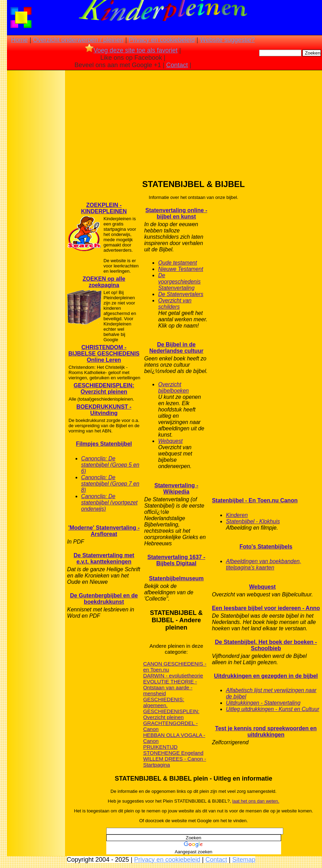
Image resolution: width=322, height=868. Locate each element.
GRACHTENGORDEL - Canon (170, 726)
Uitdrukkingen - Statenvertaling (263, 703)
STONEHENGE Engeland (173, 753)
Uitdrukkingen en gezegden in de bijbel (266, 676)
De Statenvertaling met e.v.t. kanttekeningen (104, 558)
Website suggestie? (227, 40)
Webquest (170, 441)
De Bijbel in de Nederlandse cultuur (176, 348)
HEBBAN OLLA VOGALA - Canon (174, 738)
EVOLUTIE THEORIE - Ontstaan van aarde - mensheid (170, 687)
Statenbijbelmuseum (176, 578)
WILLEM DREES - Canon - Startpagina (174, 762)
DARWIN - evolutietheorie (173, 676)
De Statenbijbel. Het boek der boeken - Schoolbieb (266, 645)
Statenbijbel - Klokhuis (253, 521)
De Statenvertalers (181, 294)
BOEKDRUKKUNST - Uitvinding (104, 410)
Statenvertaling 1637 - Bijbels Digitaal (176, 560)
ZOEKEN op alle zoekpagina (104, 282)
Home (19, 40)
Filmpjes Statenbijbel (104, 444)
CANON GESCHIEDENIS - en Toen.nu (175, 667)
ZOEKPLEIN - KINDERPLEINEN (104, 208)
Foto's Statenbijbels (266, 547)
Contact (177, 65)
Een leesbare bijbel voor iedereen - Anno (266, 608)
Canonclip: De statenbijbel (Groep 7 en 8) (110, 484)
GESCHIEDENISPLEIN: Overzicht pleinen (104, 389)
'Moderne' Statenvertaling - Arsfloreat (104, 531)
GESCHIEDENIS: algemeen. (164, 702)
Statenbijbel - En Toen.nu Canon (255, 500)
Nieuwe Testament (181, 269)
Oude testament (177, 263)
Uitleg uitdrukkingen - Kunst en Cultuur (273, 709)
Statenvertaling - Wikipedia (176, 489)
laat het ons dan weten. (256, 801)
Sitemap (244, 860)
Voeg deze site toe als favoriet (131, 50)
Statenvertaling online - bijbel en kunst (176, 213)
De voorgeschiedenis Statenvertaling (179, 282)
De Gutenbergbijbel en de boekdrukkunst (104, 599)
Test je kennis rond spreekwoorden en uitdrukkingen (266, 731)
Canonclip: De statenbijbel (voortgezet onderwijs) (109, 503)
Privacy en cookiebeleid (162, 40)
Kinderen (237, 515)
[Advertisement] (36, 182)
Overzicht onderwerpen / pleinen (78, 40)
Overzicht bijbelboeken (173, 388)
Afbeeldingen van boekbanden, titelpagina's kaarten (263, 564)
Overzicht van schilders (175, 304)
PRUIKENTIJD (160, 747)
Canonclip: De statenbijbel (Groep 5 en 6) (110, 465)
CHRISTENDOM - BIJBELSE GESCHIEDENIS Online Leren (104, 354)
